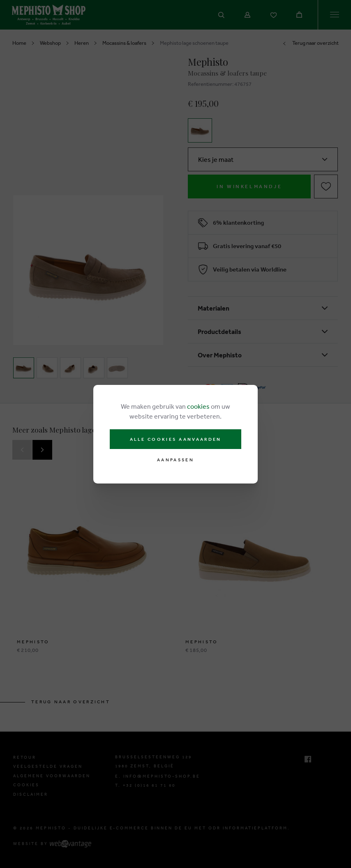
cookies (198, 406)
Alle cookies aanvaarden (176, 439)
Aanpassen (175, 460)
